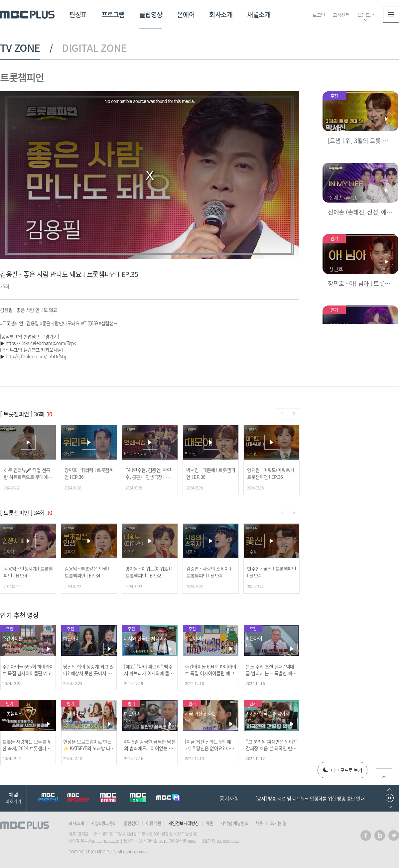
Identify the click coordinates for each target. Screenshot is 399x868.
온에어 (186, 14)
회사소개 (221, 14)
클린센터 (131, 823)
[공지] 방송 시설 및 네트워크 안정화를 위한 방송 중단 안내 (310, 798)
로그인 (319, 15)
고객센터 (341, 15)
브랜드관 (366, 15)
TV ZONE (20, 48)
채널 (13, 797)
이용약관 (154, 823)
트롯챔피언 (22, 77)
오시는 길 (278, 823)
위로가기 (384, 777)
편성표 (78, 14)
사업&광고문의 (104, 823)
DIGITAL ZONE (94, 48)
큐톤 (210, 823)
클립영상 (151, 14)
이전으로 (390, 789)
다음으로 (390, 807)
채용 (259, 823)
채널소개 (259, 14)
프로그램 (113, 14)
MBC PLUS (27, 15)
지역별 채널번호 (234, 823)
